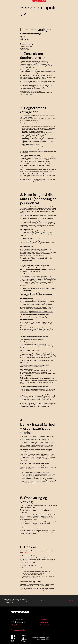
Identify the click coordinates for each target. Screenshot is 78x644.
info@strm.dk (16, 626)
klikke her (27, 552)
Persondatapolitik (18, 632)
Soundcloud (44, 626)
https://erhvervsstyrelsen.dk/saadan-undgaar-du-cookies (36, 590)
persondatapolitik (8, 603)
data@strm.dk (51, 160)
